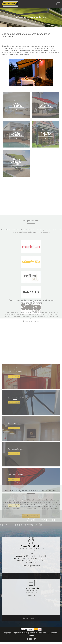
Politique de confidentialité (30, 632)
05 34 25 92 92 (31, 551)
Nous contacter (29, 576)
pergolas (55, 634)
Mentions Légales (42, 632)
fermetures (44, 634)
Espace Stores (8, 632)
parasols (49, 634)
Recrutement (50, 632)
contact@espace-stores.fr (31, 566)
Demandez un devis (29, 618)
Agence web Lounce (15, 634)
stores (39, 634)
